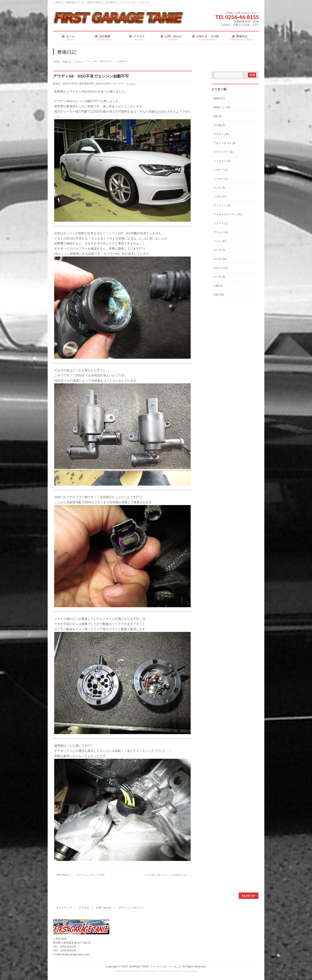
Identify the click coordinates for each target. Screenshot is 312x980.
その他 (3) (219, 125)
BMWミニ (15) (222, 107)
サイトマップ (64, 908)
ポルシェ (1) (221, 268)
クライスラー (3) (223, 152)
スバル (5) (219, 188)
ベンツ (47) (220, 241)
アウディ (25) (221, 134)
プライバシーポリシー (131, 908)
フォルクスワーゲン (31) (228, 214)
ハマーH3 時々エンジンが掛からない (168, 875)
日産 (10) (219, 295)
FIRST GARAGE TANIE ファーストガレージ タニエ (151, 967)
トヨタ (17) (220, 197)
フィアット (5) (222, 205)
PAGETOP (249, 896)
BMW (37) (219, 98)
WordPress (136, 971)
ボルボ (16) (220, 259)
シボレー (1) (221, 170)
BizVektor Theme (156, 971)
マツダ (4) (219, 277)
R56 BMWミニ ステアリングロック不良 (79, 875)
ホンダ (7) (219, 250)
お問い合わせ (104, 908)
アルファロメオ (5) (224, 143)
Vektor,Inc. (177, 971)
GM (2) (217, 116)
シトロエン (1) (222, 161)
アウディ (131, 84)
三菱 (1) (218, 286)
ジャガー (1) (221, 179)
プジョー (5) (221, 232)
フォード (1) (221, 223)
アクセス (84, 908)
